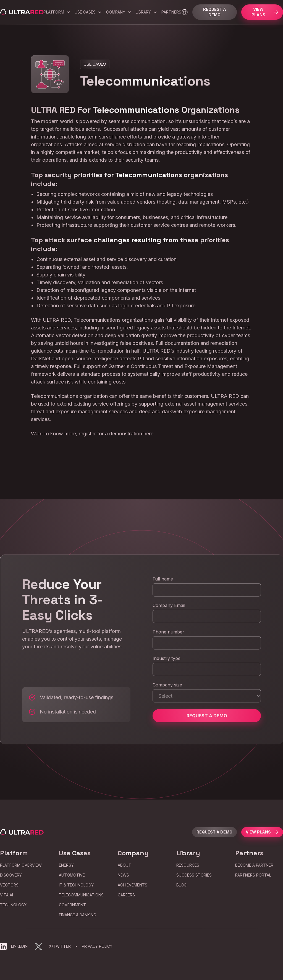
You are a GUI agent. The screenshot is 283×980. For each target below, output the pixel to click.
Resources (188, 865)
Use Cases (85, 12)
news (123, 875)
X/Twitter (60, 946)
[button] (57, 12)
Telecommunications (81, 895)
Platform (54, 12)
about (125, 865)
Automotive (72, 875)
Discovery (11, 875)
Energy (66, 865)
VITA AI (6, 895)
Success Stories (194, 875)
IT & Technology (76, 885)
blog (181, 885)
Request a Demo (215, 12)
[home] (22, 12)
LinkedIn (19, 946)
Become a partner (254, 865)
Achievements (133, 885)
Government (72, 905)
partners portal (253, 875)
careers (126, 895)
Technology (13, 905)
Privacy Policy (97, 946)
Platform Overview (21, 865)
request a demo (214, 832)
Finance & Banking (78, 915)
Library (143, 12)
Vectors (9, 885)
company (116, 12)
